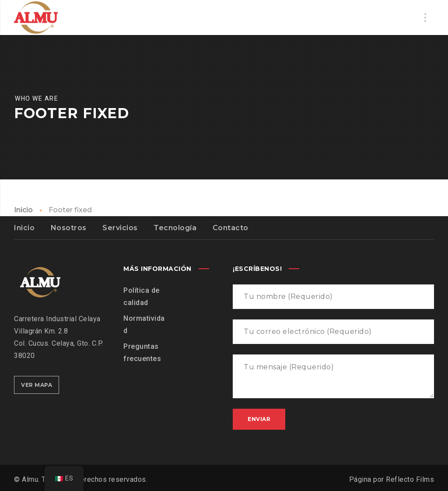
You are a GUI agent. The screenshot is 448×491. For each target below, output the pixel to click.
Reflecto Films (410, 479)
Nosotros (69, 228)
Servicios (120, 228)
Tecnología (175, 228)
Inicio (23, 210)
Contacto (231, 228)
